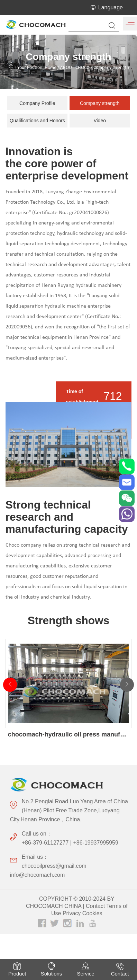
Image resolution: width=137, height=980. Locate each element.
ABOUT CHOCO (75, 68)
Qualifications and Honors (37, 121)
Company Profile (37, 103)
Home (51, 68)
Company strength (111, 68)
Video (100, 121)
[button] (127, 684)
